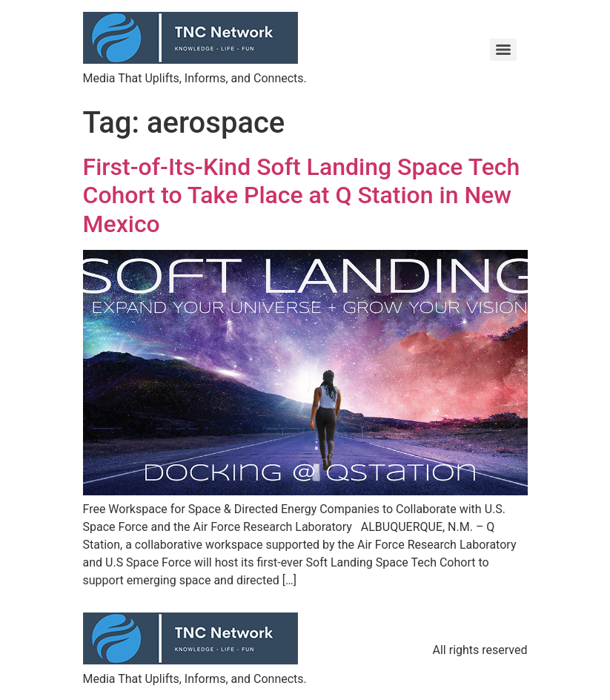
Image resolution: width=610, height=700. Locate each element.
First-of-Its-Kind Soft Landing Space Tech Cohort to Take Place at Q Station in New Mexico (302, 195)
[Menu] (503, 50)
